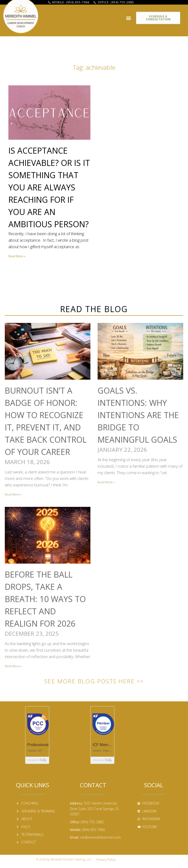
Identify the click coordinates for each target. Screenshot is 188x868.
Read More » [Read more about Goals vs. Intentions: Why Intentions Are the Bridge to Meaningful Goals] (106, 482)
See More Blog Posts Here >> (94, 681)
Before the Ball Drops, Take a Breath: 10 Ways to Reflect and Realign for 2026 (45, 599)
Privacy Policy (106, 860)
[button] (128, 16)
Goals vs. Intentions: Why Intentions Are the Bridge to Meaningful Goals (138, 415)
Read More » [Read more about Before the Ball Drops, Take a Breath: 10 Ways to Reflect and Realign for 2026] (13, 666)
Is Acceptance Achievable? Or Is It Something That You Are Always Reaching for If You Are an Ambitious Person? (49, 187)
